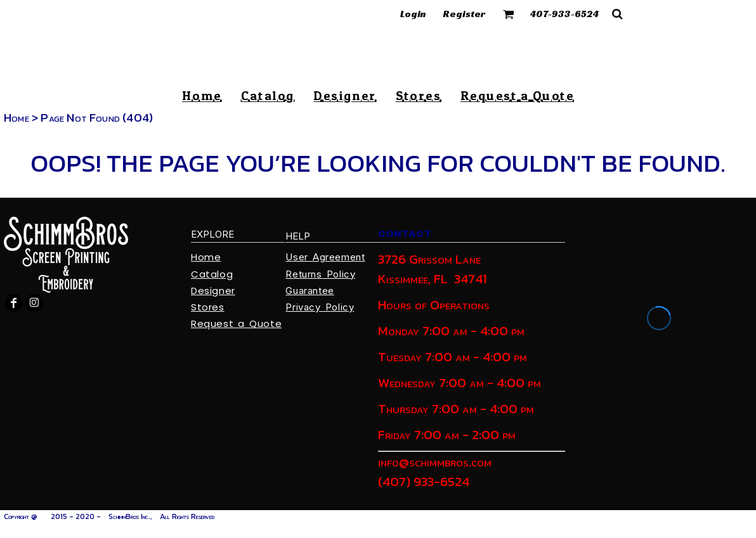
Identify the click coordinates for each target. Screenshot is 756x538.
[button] (509, 14)
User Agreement (325, 257)
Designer (213, 291)
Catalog (212, 274)
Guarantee (310, 291)
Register (464, 14)
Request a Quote (236, 323)
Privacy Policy (320, 307)
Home (16, 118)
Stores (208, 307)
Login (413, 14)
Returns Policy (320, 274)
